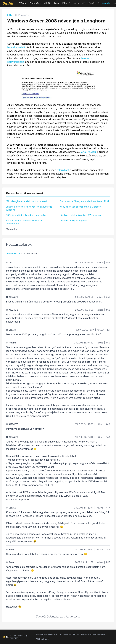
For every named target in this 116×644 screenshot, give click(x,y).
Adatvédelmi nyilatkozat (47, 634)
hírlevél (91, 3)
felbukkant (63, 170)
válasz (100, 262)
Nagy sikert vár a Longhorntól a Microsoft (80, 207)
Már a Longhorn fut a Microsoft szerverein (27, 201)
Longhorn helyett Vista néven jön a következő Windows (29, 208)
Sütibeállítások (43, 639)
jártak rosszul (89, 152)
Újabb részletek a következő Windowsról (81, 215)
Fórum (76, 634)
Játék (47, 3)
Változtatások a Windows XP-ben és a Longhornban (25, 222)
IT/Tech (22, 3)
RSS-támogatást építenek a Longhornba (26, 215)
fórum (76, 3)
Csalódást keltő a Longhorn (73, 221)
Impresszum (65, 634)
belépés (106, 3)
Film (64, 3)
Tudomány (35, 3)
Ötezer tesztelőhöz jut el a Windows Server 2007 (85, 201)
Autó (56, 3)
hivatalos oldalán (17, 47)
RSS (83, 3)
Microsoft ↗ (12, 229)
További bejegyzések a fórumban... (58, 616)
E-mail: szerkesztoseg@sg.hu (95, 634)
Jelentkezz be (13, 253)
